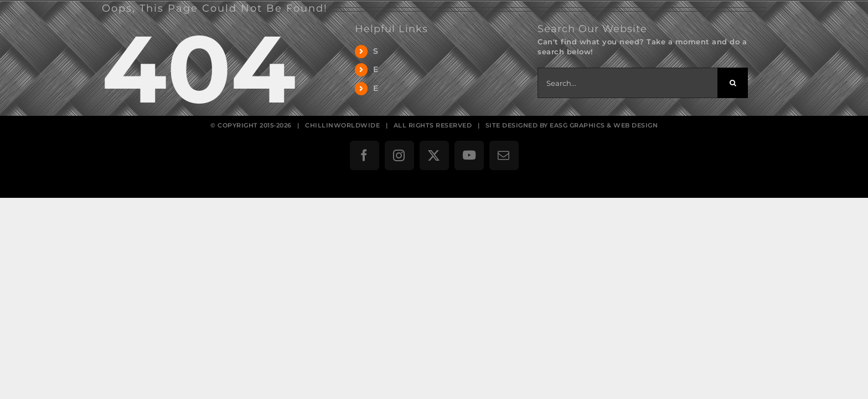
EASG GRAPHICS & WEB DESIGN (604, 125)
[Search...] (627, 83)
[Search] (733, 83)
